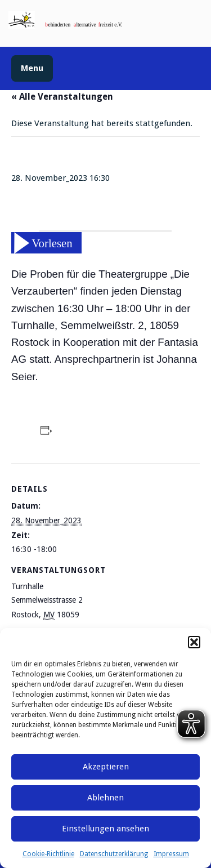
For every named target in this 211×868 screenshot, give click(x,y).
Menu (32, 68)
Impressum (171, 854)
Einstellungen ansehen (105, 829)
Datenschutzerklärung (114, 854)
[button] (194, 642)
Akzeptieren (106, 767)
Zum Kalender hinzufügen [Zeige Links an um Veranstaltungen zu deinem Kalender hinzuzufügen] (106, 432)
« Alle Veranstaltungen (62, 97)
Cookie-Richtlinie (48, 854)
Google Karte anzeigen (121, 615)
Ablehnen (105, 798)
